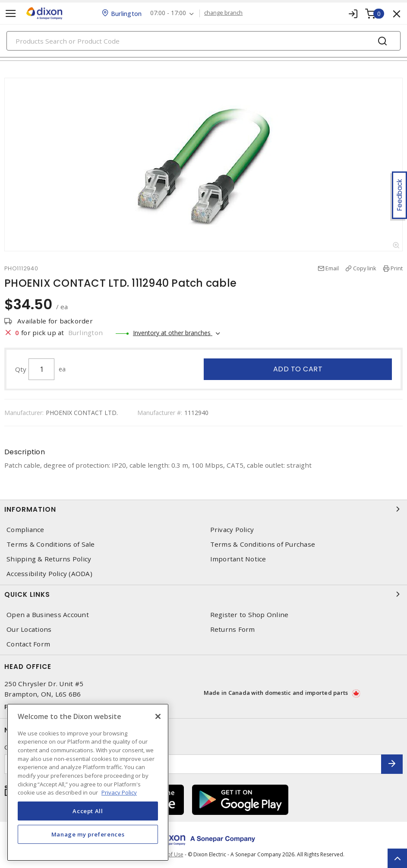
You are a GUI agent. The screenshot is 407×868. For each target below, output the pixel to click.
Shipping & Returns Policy (49, 559)
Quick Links (203, 594)
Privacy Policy (232, 530)
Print (397, 268)
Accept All (88, 811)
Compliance (25, 530)
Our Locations (29, 629)
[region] (88, 782)
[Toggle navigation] (11, 14)
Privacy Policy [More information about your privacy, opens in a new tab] (119, 792)
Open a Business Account (48, 615)
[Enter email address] (193, 764)
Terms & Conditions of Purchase (263, 544)
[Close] (158, 716)
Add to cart (298, 369)
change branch (223, 13)
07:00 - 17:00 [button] (168, 13)
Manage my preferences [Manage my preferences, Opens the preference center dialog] (88, 834)
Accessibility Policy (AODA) (49, 574)
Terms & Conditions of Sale (51, 544)
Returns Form (233, 629)
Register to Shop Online (249, 615)
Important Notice (238, 559)
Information (203, 509)
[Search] (203, 41)
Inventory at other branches (173, 333)
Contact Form (28, 644)
